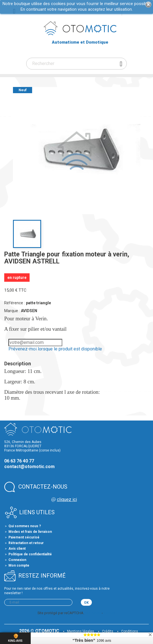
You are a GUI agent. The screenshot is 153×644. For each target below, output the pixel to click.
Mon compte (19, 565)
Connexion (17, 560)
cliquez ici (67, 499)
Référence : (15, 303)
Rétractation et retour (26, 543)
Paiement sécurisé (24, 537)
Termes (110, 613)
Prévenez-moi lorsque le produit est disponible (55, 349)
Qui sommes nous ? (25, 526)
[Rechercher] (76, 64)
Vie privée (93, 613)
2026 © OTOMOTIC (40, 631)
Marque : (12, 311)
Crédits (108, 631)
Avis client (17, 549)
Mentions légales (81, 631)
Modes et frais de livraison (30, 532)
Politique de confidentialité (30, 554)
